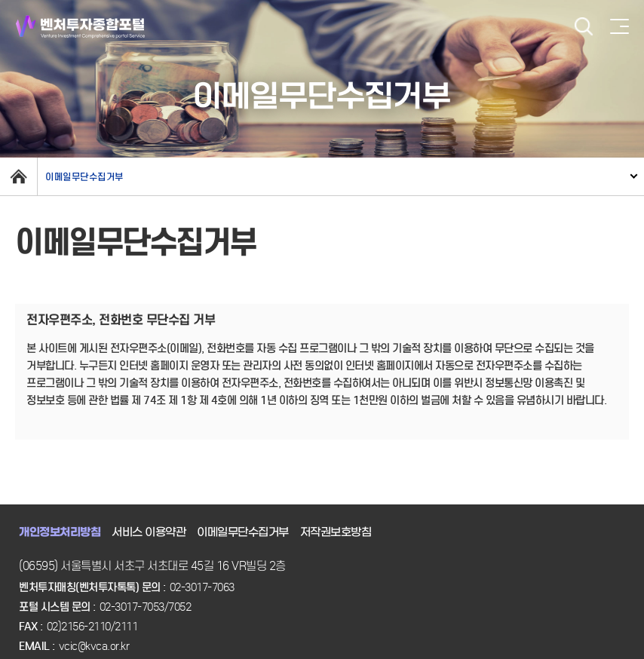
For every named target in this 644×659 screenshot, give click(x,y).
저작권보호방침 (336, 532)
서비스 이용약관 (149, 532)
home (18, 176)
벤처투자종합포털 (80, 27)
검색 (584, 27)
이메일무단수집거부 (84, 177)
